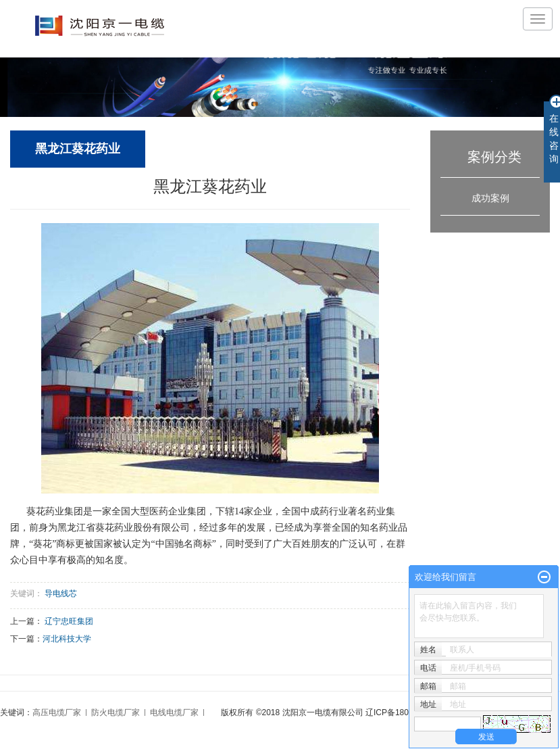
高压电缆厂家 (57, 712)
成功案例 (490, 198)
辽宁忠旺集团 (69, 621)
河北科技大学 (67, 639)
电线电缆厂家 (174, 712)
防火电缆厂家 (116, 712)
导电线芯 (61, 594)
